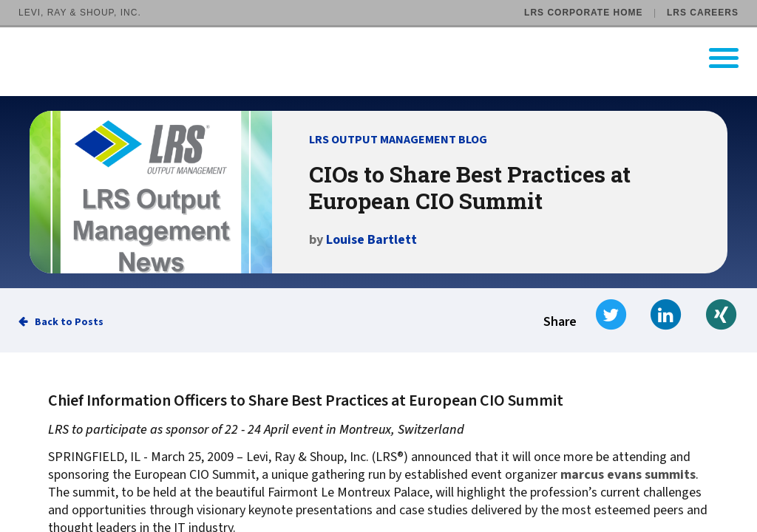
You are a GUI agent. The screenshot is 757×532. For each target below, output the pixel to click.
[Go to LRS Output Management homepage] (388, 58)
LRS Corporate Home (583, 13)
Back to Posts (69, 322)
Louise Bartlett (371, 240)
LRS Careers (703, 13)
